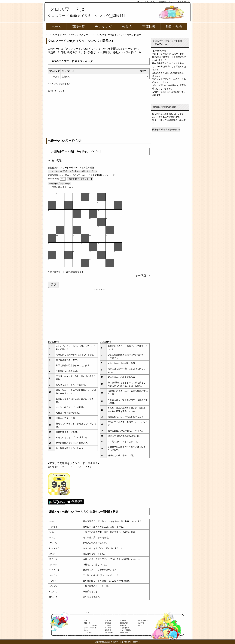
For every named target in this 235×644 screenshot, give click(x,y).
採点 (53, 285)
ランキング (103, 27)
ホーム (57, 27)
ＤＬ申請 (108, 628)
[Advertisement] (99, 114)
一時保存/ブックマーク (59, 183)
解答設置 (108, 630)
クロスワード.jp (67, 9)
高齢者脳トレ (143, 623)
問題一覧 (78, 27)
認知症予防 (124, 633)
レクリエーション (144, 621)
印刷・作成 (174, 27)
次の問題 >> (143, 275)
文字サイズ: (54, 179)
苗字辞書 (123, 625)
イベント (108, 621)
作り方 (127, 27)
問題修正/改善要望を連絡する (166, 129)
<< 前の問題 (55, 160)
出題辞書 (123, 621)
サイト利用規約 (125, 630)
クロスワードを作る (91, 628)
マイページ (183, 2)
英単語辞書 (124, 623)
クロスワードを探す (91, 625)
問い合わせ (109, 633)
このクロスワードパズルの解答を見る (66, 272)
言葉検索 (149, 27)
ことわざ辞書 (125, 628)
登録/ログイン (166, 2)
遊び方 (140, 625)
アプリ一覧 (88, 633)
